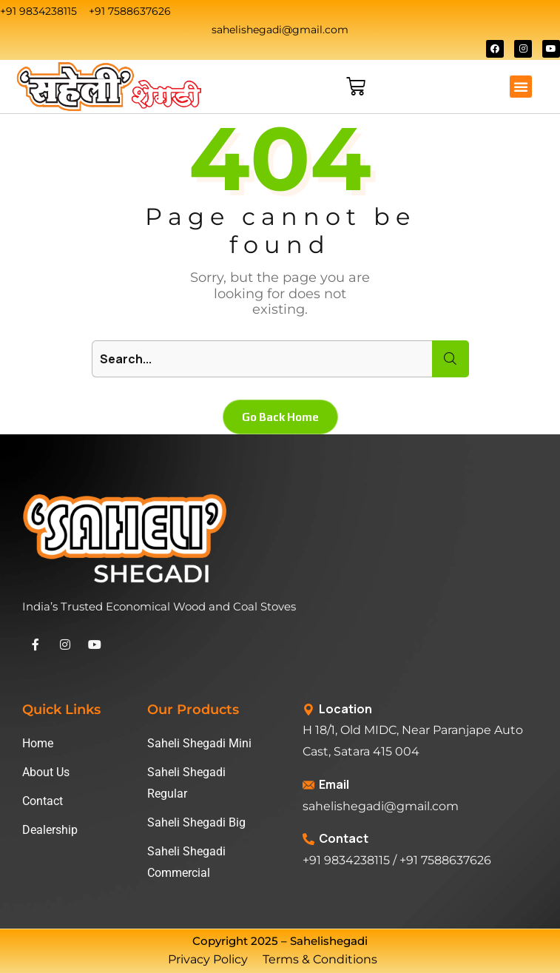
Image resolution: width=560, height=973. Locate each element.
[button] (521, 87)
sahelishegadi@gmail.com (381, 806)
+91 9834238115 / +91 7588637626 (397, 860)
